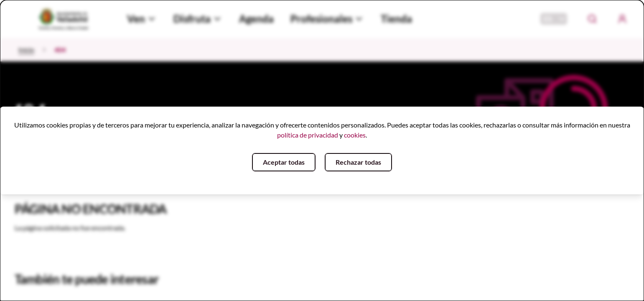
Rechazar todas (358, 162)
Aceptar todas (284, 162)
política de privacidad (308, 135)
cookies (355, 135)
